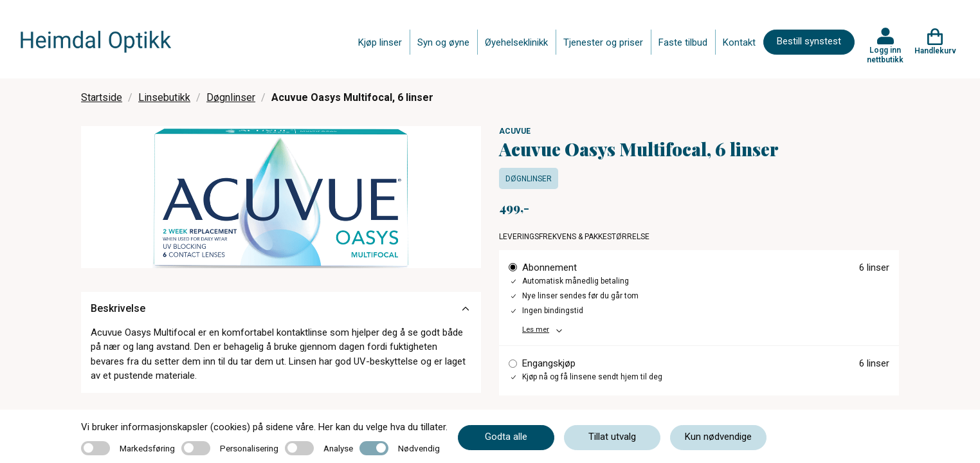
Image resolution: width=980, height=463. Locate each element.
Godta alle (506, 437)
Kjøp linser (380, 42)
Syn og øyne (443, 42)
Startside (102, 97)
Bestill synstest (809, 41)
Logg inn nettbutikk (885, 55)
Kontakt (739, 42)
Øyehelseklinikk (516, 42)
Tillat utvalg (612, 437)
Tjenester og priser (603, 42)
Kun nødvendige (718, 437)
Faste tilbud (683, 42)
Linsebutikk (164, 97)
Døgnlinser (231, 97)
